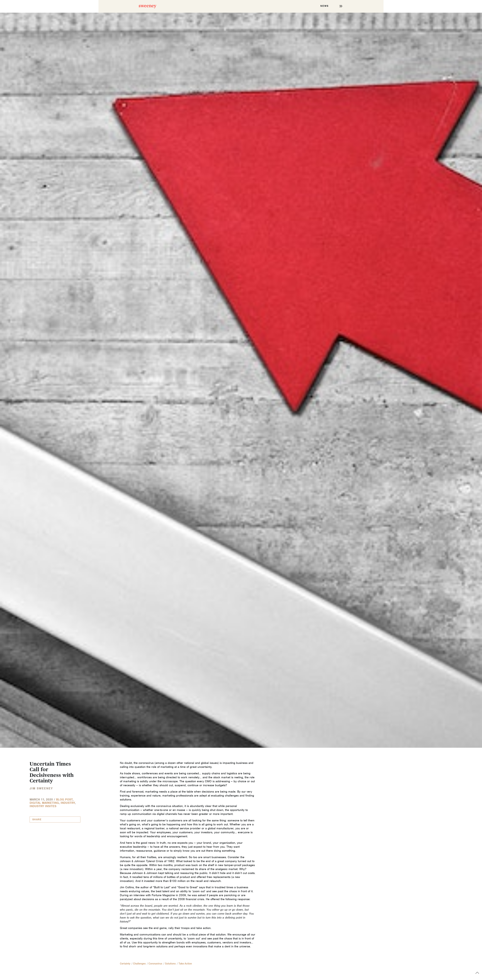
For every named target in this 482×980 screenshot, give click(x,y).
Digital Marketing (44, 803)
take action (185, 964)
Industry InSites (43, 806)
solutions (170, 964)
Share (37, 819)
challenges (139, 964)
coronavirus (155, 964)
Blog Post (64, 799)
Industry (68, 803)
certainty (125, 964)
